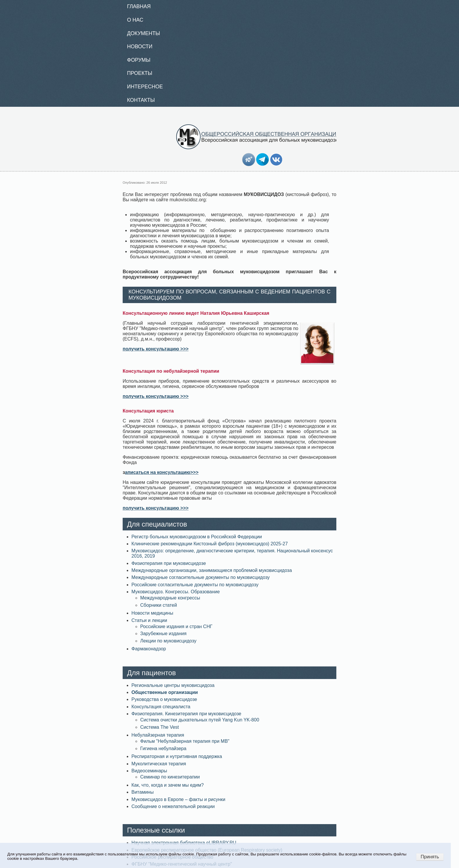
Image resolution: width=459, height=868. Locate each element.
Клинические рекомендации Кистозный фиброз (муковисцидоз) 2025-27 (210, 544)
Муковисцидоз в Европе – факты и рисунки (178, 799)
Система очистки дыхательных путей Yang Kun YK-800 (200, 720)
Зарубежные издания (163, 634)
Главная (139, 6)
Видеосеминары (149, 771)
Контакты (141, 100)
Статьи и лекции (149, 620)
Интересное (145, 87)
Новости (140, 47)
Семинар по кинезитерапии (170, 777)
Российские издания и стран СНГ (176, 626)
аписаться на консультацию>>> (162, 472)
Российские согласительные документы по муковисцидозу (195, 585)
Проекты (140, 73)
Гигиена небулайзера (163, 748)
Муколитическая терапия (159, 764)
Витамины (143, 792)
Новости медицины (152, 613)
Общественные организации (165, 692)
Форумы (139, 60)
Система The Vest (160, 727)
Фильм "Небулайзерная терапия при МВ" (185, 741)
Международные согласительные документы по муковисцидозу (201, 577)
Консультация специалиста (161, 707)
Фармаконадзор (149, 649)
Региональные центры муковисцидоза (173, 685)
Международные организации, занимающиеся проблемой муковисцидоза (212, 570)
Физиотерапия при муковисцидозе (169, 563)
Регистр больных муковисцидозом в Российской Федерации (197, 537)
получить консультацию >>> (156, 349)
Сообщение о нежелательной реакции (173, 806)
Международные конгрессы (170, 598)
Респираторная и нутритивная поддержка (177, 756)
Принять (430, 857)
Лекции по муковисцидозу (168, 641)
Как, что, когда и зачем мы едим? (168, 785)
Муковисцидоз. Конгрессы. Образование (176, 592)
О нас (135, 20)
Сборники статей (159, 605)
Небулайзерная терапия (158, 735)
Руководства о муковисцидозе (164, 699)
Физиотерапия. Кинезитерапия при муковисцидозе (186, 714)
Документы (144, 33)
